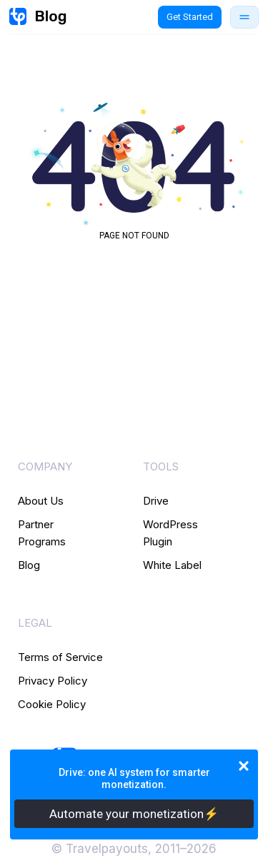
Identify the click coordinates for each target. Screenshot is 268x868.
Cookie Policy (52, 704)
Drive (156, 501)
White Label (172, 565)
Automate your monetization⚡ (134, 814)
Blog (29, 565)
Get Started (190, 17)
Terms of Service (60, 657)
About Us (41, 501)
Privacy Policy (53, 681)
